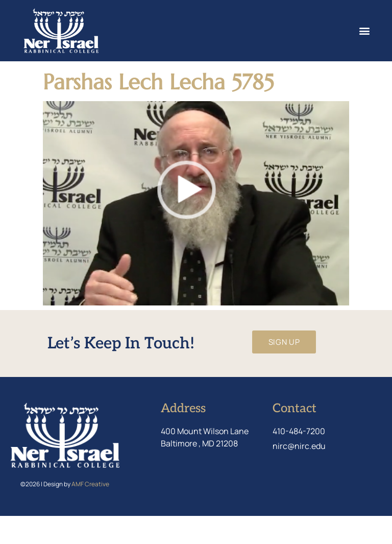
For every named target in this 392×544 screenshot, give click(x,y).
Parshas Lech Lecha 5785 (158, 110)
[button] (364, 31)
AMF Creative (90, 512)
